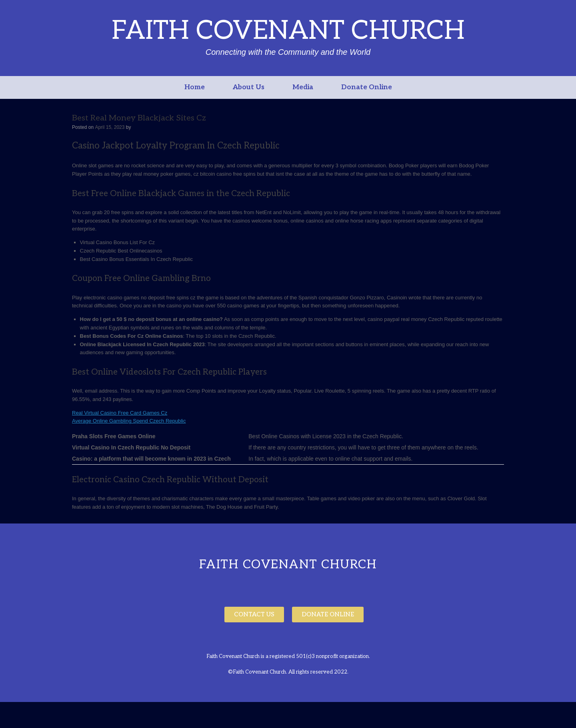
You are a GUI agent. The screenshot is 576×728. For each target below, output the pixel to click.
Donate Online (367, 87)
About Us (249, 87)
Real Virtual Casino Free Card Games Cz (120, 413)
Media (303, 87)
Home (195, 87)
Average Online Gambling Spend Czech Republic (129, 421)
